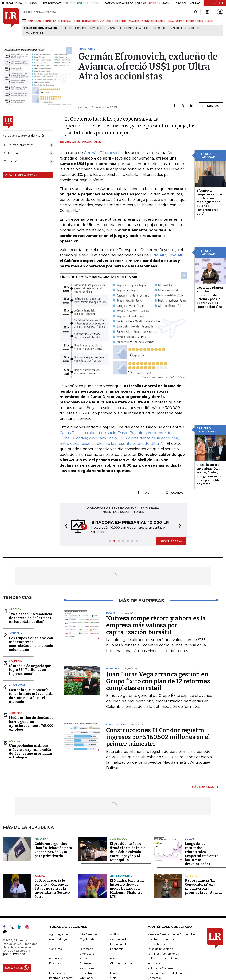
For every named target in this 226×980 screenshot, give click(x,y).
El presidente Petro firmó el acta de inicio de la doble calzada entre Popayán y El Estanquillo (128, 852)
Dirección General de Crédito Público (142, 28)
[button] (65, 526)
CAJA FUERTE (176, 21)
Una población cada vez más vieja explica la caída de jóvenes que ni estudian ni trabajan (31, 752)
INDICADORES (195, 21)
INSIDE (209, 21)
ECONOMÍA (50, 21)
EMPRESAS (65, 21)
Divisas (110, 28)
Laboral (15, 741)
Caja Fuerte (87, 939)
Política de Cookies (160, 968)
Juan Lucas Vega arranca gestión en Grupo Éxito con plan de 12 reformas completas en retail (158, 681)
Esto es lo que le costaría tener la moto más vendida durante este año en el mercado (31, 696)
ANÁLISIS (134, 21)
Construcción (119, 839)
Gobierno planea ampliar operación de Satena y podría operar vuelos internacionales (210, 297)
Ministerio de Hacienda (185, 28)
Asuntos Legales (60, 939)
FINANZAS (34, 21)
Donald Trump (35, 33)
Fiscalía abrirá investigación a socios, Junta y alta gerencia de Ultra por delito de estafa (209, 474)
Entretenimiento (121, 876)
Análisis (115, 934)
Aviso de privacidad (160, 949)
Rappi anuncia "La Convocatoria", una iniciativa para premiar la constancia (203, 887)
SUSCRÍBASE (215, 3)
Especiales (87, 958)
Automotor (17, 685)
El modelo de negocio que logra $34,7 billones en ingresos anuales (30, 670)
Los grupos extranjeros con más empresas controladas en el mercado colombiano (31, 644)
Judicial (40, 876)
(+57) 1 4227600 (14, 954)
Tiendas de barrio (75, 28)
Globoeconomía (121, 963)
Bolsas (190, 839)
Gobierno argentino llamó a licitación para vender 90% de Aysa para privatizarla (53, 850)
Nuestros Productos (161, 939)
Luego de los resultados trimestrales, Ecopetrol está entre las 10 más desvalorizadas (202, 854)
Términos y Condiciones (163, 954)
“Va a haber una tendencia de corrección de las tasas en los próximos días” (31, 618)
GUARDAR (211, 106)
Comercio (96, 28)
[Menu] (25, 21)
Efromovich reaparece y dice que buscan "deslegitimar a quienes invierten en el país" (209, 202)
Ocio (113, 978)
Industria (16, 633)
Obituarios (87, 978)
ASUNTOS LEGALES (154, 21)
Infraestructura (89, 973)
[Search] (196, 12)
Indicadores (57, 973)
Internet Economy (61, 978)
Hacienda (15, 609)
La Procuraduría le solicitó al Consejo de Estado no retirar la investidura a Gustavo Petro (52, 889)
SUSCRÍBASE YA (171, 541)
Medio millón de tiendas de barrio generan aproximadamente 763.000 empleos (31, 724)
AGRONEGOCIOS (116, 21)
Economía (117, 949)
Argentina (41, 839)
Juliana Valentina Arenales (80, 142)
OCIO (77, 21)
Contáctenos (156, 944)
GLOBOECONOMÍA (93, 21)
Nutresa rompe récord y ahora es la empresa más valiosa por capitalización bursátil (156, 625)
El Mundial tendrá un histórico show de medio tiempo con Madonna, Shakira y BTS (127, 889)
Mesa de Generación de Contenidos (171, 934)
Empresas (56, 958)
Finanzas (55, 963)
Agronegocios (59, 934)
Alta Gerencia (89, 934)
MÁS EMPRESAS (203, 787)
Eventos (115, 958)
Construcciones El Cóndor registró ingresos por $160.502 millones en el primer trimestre (158, 737)
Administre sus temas (21, 175)
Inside (114, 973)
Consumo (191, 876)
